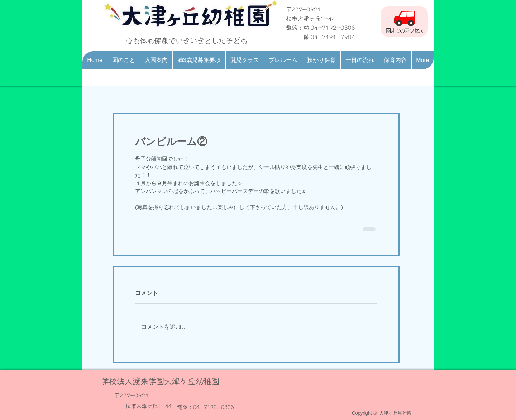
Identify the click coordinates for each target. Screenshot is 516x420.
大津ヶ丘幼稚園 (395, 413)
